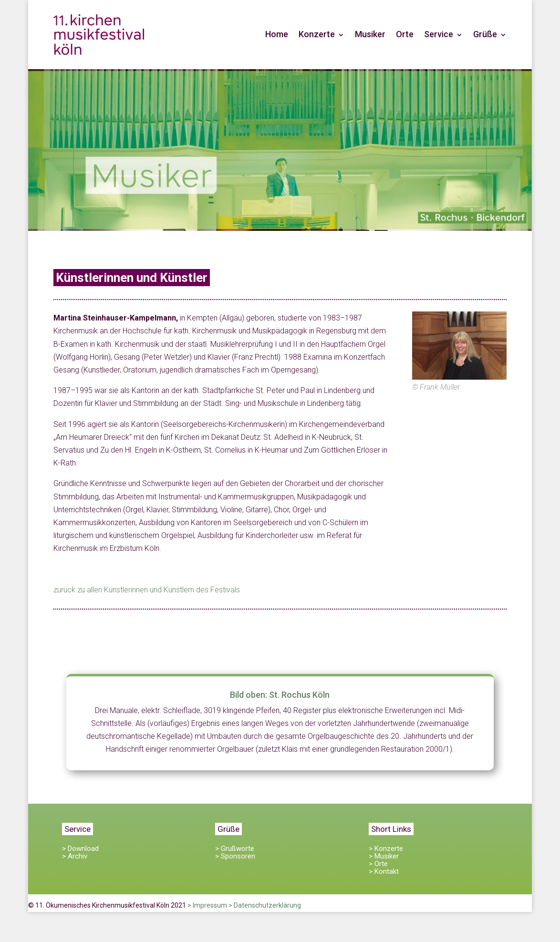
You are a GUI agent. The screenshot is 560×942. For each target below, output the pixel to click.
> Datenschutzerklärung (265, 905)
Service (439, 34)
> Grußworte (235, 849)
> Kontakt (384, 871)
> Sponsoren (235, 856)
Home (277, 34)
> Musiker (384, 856)
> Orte (378, 864)
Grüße (485, 34)
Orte (405, 34)
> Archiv (75, 856)
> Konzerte (386, 849)
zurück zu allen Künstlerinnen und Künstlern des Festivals (147, 590)
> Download (80, 849)
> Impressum (207, 905)
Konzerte (317, 34)
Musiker (370, 34)
